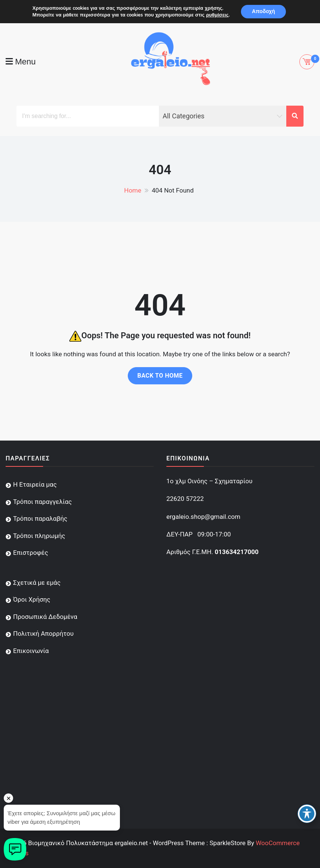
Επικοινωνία (31, 651)
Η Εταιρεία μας (35, 484)
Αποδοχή (263, 11)
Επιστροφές (31, 553)
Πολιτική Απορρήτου (43, 633)
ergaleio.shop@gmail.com (203, 517)
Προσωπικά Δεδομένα (45, 617)
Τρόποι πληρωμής (39, 536)
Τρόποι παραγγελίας (43, 502)
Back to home (160, 376)
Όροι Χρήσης (32, 599)
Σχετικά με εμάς (37, 583)
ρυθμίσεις (217, 15)
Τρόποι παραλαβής (40, 518)
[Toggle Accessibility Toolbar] (307, 814)
